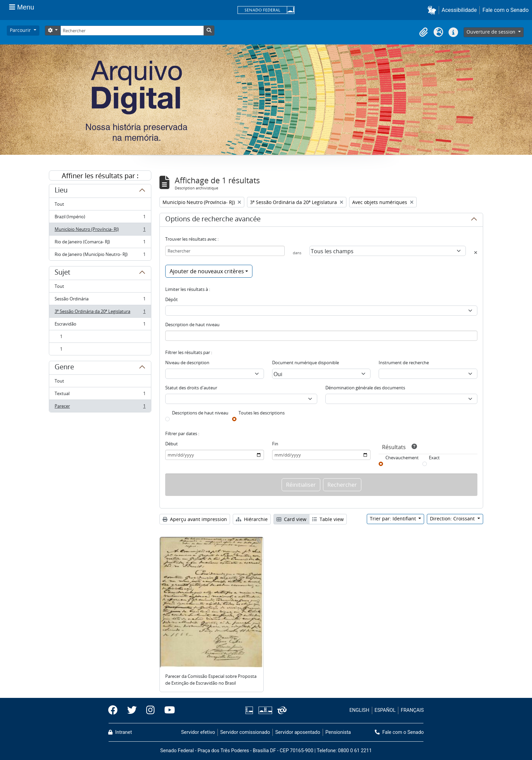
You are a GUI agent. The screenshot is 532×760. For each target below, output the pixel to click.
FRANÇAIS (412, 710)
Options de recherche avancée (213, 220)
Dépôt (172, 299)
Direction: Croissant (453, 518)
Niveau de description (187, 363)
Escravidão (100, 325)
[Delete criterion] (476, 253)
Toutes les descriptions (262, 413)
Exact (434, 458)
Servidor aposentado (298, 732)
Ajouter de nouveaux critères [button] (207, 271)
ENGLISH (359, 710)
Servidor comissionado (245, 732)
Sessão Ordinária (100, 300)
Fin (275, 444)
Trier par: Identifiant (394, 518)
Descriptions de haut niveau (200, 413)
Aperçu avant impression (195, 519)
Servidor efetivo (198, 732)
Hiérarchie (252, 519)
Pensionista (338, 732)
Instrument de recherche (404, 363)
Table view (328, 519)
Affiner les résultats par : (100, 176)
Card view (291, 519)
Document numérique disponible (306, 363)
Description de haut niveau (192, 325)
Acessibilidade (459, 10)
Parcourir (21, 30)
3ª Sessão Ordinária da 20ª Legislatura (100, 313)
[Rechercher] (132, 31)
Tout (59, 204)
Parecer (100, 407)
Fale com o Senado (506, 10)
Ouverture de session (492, 32)
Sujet (62, 273)
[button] (433, 10)
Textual (100, 395)
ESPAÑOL (385, 710)
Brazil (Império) (100, 218)
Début (172, 444)
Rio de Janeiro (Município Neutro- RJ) (100, 256)
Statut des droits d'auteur (191, 388)
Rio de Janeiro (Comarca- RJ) (100, 243)
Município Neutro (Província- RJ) (100, 231)
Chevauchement (402, 458)
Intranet (120, 732)
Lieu (61, 191)
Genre (64, 368)
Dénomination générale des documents (365, 388)
